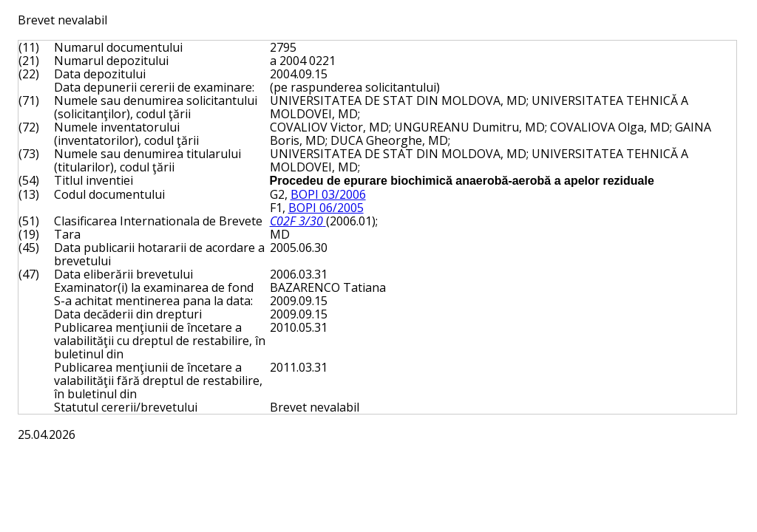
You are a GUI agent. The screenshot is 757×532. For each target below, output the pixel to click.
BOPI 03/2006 (328, 194)
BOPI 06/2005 (326, 208)
